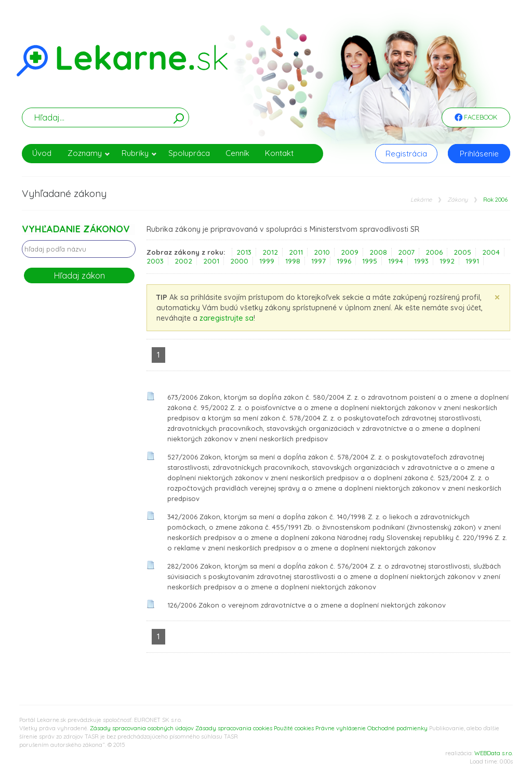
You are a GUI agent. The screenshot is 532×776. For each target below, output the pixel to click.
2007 (406, 252)
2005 (462, 252)
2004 (491, 252)
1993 (421, 261)
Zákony (457, 200)
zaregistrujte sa (227, 318)
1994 (396, 261)
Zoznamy (89, 153)
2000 (239, 261)
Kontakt (279, 153)
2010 (322, 252)
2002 (183, 261)
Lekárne (421, 200)
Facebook (476, 118)
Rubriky (139, 153)
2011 (296, 252)
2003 (155, 261)
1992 (447, 261)
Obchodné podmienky (397, 728)
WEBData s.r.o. (494, 753)
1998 (293, 261)
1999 (267, 261)
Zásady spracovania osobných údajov (142, 728)
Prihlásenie (479, 154)
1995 (370, 261)
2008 (378, 252)
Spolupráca (189, 153)
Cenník (237, 153)
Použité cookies (294, 728)
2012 (270, 252)
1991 (472, 261)
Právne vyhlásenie (341, 728)
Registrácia (406, 154)
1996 (344, 261)
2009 (350, 252)
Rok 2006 (495, 200)
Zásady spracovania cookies (234, 728)
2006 (434, 252)
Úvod (42, 153)
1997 (318, 261)
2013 (244, 252)
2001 (211, 261)
